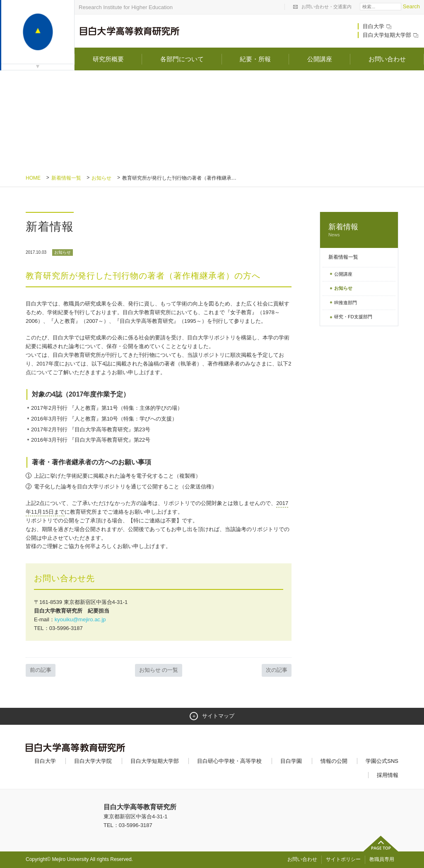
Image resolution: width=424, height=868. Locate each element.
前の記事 (41, 670)
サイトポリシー (343, 859)
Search (411, 6)
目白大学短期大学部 (391, 35)
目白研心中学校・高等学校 (229, 761)
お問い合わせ (387, 59)
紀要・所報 (255, 59)
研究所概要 (108, 59)
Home (33, 178)
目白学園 (291, 761)
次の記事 (277, 670)
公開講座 (320, 59)
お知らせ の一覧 (159, 670)
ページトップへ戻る (381, 844)
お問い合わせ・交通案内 (326, 7)
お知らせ (101, 178)
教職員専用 (382, 859)
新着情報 (359, 230)
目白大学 (377, 26)
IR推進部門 (346, 303)
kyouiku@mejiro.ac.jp (80, 619)
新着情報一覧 (66, 178)
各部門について (182, 59)
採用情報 (388, 775)
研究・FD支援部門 (353, 317)
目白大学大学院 (93, 761)
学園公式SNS (382, 761)
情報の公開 (334, 761)
